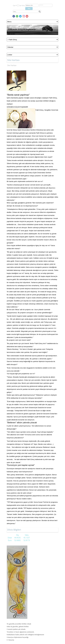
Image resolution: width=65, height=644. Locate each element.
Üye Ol (15, 5)
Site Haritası (12, 65)
